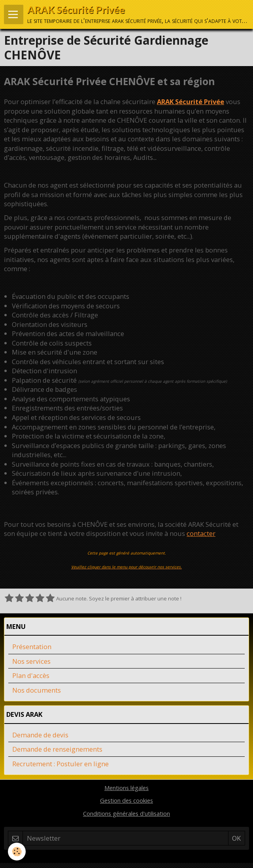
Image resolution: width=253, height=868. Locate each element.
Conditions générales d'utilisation (126, 813)
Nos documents (37, 690)
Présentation (32, 647)
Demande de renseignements (57, 749)
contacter (201, 533)
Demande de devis (40, 735)
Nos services (31, 661)
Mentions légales (126, 788)
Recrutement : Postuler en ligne (60, 764)
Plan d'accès (31, 675)
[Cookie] (17, 852)
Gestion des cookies (126, 800)
